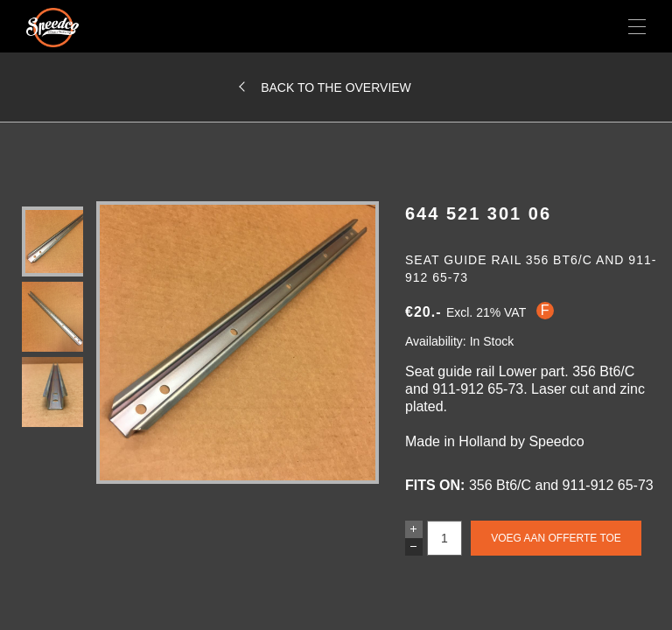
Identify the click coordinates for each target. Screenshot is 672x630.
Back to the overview (336, 87)
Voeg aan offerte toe (556, 538)
